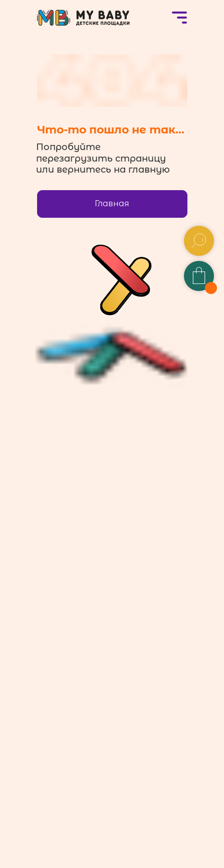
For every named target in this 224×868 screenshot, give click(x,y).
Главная (112, 203)
